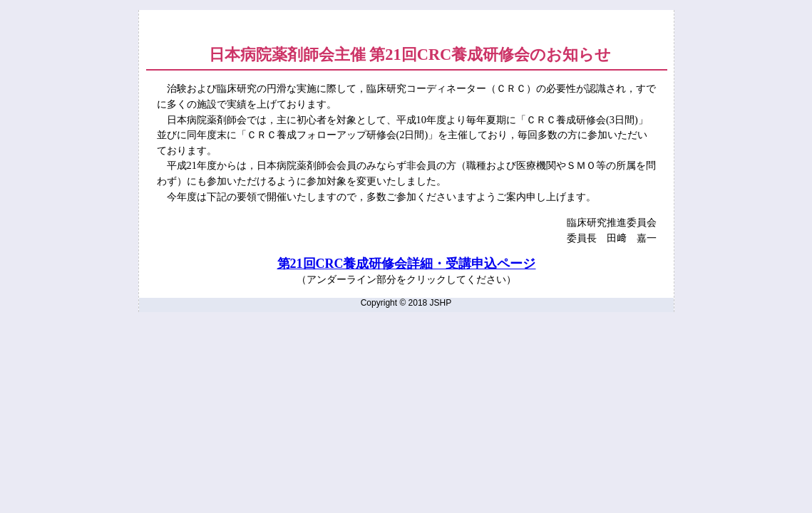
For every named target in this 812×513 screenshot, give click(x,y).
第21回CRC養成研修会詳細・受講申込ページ (407, 264)
